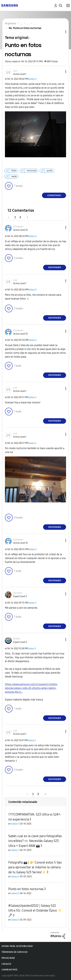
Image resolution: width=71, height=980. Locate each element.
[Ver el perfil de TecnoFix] (18, 593)
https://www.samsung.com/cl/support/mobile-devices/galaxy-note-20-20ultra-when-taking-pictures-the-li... (31, 688)
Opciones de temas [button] (60, 32)
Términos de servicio (15, 952)
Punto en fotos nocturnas (26, 889)
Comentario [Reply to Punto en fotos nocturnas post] (54, 195)
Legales (6, 964)
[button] (60, 72)
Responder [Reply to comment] (55, 267)
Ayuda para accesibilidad (17, 946)
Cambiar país (9, 970)
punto (50, 171)
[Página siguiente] (26, 217)
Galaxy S (32, 79)
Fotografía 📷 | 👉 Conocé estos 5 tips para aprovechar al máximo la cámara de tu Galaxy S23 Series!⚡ (35, 867)
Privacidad (8, 958)
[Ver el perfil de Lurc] (15, 71)
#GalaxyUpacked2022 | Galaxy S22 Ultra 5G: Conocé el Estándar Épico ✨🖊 (35, 910)
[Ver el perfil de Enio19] (17, 639)
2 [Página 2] (20, 217)
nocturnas (32, 171)
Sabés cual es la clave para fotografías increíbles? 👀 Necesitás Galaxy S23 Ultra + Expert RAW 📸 (35, 841)
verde (14, 177)
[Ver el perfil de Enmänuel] (18, 227)
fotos (14, 171)
